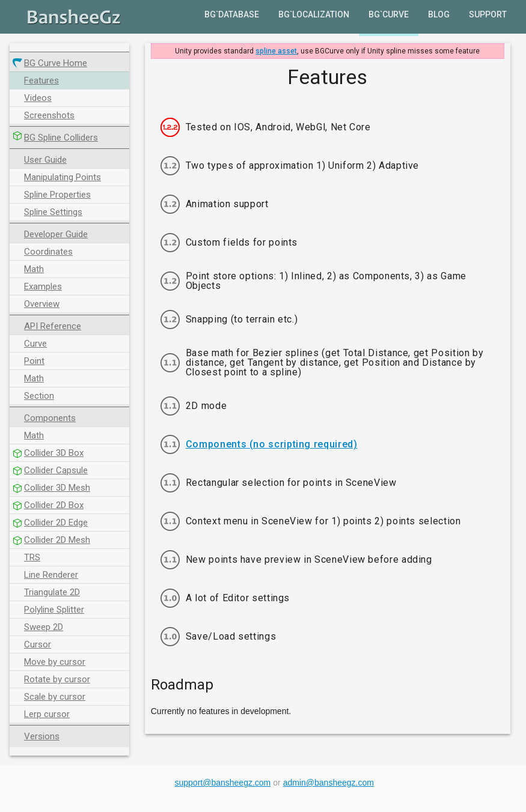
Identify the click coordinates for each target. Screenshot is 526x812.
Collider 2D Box (54, 505)
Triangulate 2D (52, 592)
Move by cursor (55, 662)
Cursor (38, 644)
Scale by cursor (55, 697)
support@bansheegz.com (223, 783)
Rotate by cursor (57, 679)
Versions (42, 736)
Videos (38, 98)
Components (50, 418)
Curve (35, 344)
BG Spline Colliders (61, 138)
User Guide (45, 160)
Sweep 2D (44, 627)
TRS (32, 557)
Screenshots (49, 115)
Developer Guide (56, 234)
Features (41, 80)
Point (34, 361)
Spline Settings (53, 212)
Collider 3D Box (54, 453)
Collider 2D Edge (56, 523)
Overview (42, 304)
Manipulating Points (63, 177)
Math (34, 269)
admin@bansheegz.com (329, 783)
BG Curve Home (56, 63)
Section (39, 396)
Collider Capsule (56, 470)
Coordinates (48, 252)
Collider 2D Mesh (57, 540)
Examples (43, 286)
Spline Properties (57, 195)
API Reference (53, 326)
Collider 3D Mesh (57, 488)
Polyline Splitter (54, 610)
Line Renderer (51, 575)
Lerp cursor (47, 714)
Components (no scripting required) (272, 444)
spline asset (276, 51)
